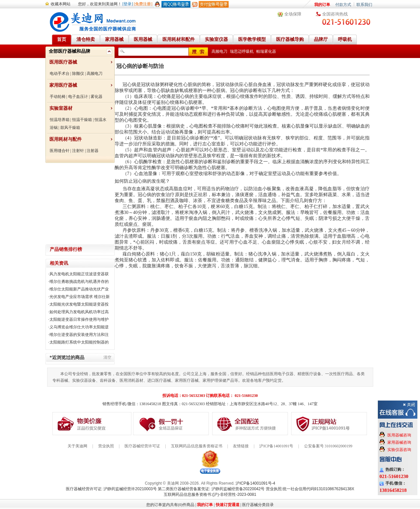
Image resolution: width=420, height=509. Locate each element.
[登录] (128, 4)
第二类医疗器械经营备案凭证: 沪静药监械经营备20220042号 (211, 489)
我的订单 (322, 5)
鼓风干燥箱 (70, 128)
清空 (107, 357)
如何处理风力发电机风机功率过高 (79, 312)
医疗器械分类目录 (258, 505)
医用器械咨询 (399, 435)
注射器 (93, 151)
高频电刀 (95, 74)
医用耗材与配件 (66, 139)
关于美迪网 (77, 446)
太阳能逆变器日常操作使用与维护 (79, 319)
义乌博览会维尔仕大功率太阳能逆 (79, 327)
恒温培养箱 (60, 120)
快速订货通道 (228, 505)
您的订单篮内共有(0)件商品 (170, 505)
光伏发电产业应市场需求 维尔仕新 (80, 297)
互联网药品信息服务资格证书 (197, 446)
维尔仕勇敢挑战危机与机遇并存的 (79, 282)
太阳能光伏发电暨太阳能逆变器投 (79, 304)
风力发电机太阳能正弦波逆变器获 (79, 274)
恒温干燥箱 (82, 120)
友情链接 (241, 446)
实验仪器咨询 (399, 450)
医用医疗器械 (63, 62)
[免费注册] (143, 4)
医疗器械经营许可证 (142, 446)
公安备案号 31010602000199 (328, 446)
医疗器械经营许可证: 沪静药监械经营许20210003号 (111, 489)
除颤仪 (78, 74)
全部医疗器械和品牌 (70, 51)
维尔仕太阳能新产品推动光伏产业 (79, 289)
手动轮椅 (58, 97)
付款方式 (343, 5)
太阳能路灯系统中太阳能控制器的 (79, 342)
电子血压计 (78, 97)
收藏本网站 (61, 4)
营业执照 (106, 446)
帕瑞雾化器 (266, 51)
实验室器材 (61, 108)
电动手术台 (60, 74)
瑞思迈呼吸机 (242, 51)
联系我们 (364, 5)
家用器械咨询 (399, 442)
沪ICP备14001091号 (276, 446)
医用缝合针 (60, 151)
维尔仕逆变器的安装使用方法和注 (79, 335)
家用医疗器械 (63, 85)
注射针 (78, 151)
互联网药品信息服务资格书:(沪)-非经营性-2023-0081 (210, 494)
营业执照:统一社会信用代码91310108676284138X (310, 489)
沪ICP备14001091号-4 (255, 483)
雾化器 (97, 97)
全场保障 (293, 14)
